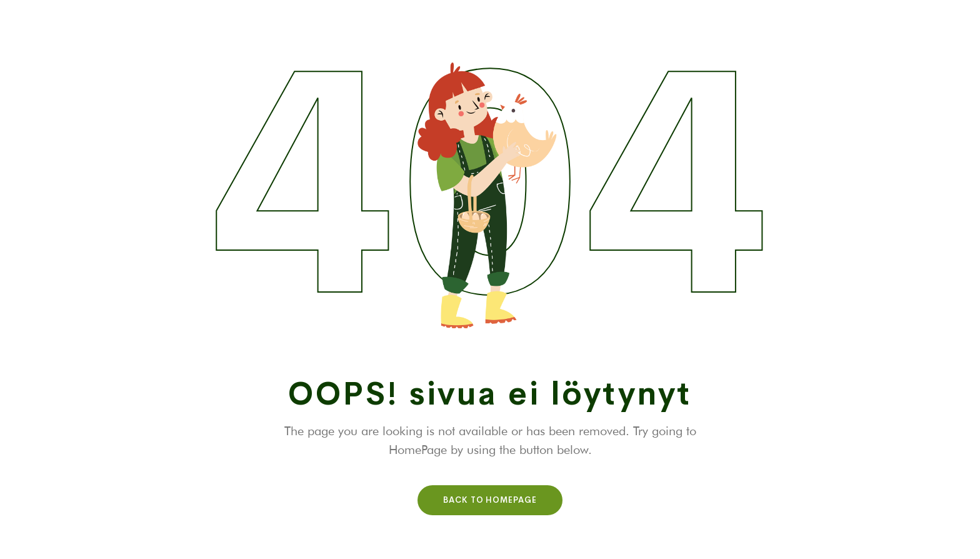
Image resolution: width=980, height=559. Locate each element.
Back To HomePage (490, 500)
